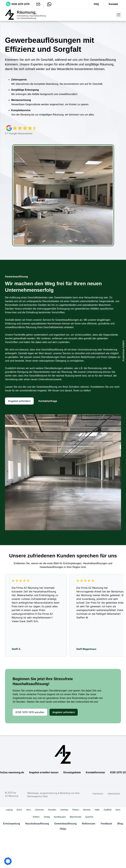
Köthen (36, 817)
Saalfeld (108, 810)
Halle (97, 810)
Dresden (52, 810)
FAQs (63, 829)
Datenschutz (114, 794)
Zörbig (47, 817)
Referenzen (89, 824)
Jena (28, 810)
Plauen (76, 810)
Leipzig (9, 810)
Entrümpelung (11, 824)
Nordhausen (60, 817)
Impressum (98, 794)
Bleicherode (76, 817)
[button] (118, 15)
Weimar (87, 810)
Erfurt (19, 810)
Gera (118, 810)
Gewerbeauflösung (65, 824)
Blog (120, 824)
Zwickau (64, 810)
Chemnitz (39, 810)
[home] (26, 15)
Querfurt (89, 817)
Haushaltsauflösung (37, 824)
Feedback (106, 824)
